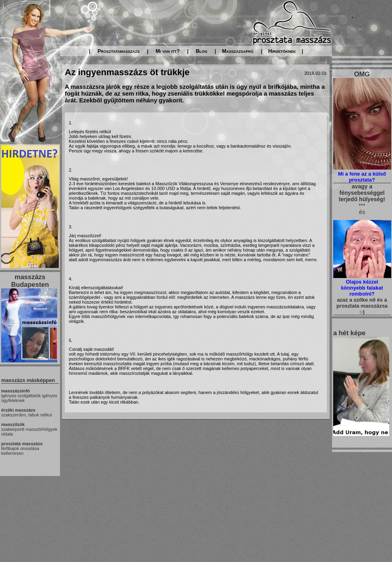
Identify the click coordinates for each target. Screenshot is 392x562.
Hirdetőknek (282, 51)
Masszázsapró (238, 51)
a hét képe (349, 333)
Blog (201, 51)
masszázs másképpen (28, 380)
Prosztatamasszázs (119, 51)
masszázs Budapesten (30, 281)
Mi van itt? (168, 51)
